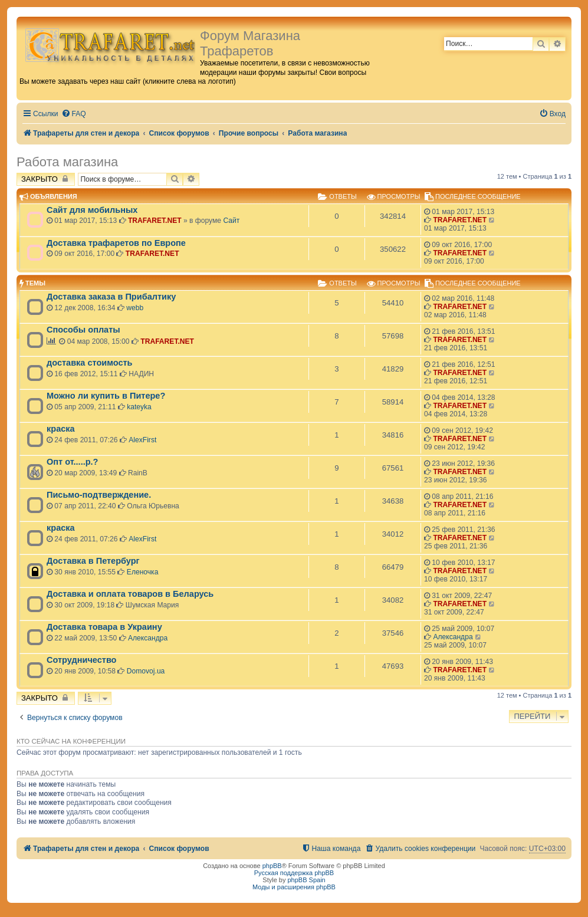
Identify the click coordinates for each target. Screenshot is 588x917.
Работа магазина (67, 162)
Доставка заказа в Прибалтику (111, 297)
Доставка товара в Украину (104, 627)
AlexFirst (142, 440)
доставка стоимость (90, 363)
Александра (148, 638)
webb (135, 308)
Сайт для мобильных (92, 210)
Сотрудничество (81, 660)
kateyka (139, 407)
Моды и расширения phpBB (294, 887)
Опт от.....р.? (72, 462)
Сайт (231, 221)
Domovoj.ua (146, 671)
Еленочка (143, 572)
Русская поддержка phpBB (294, 873)
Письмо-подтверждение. (99, 495)
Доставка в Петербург (93, 561)
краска (61, 429)
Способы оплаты (83, 330)
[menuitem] (74, 114)
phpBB (272, 866)
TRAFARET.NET (155, 221)
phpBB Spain (306, 880)
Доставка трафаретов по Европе (116, 243)
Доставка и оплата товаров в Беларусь (130, 594)
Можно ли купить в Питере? (106, 396)
